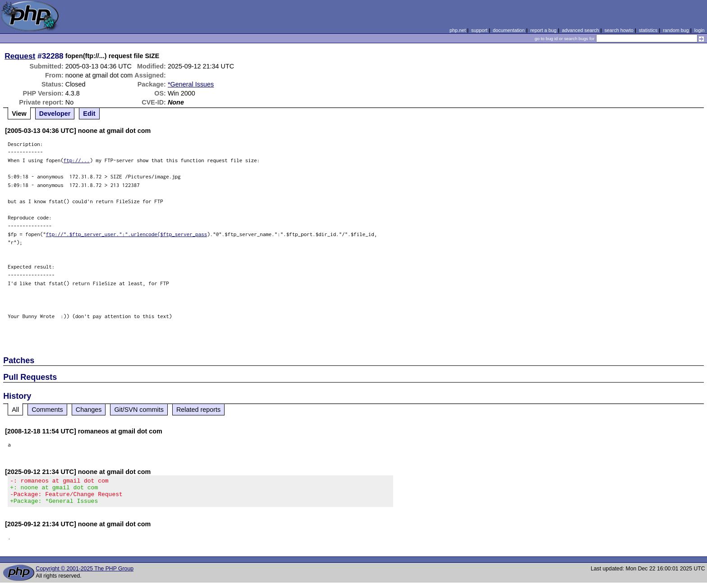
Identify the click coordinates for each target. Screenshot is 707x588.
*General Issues (191, 84)
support (479, 30)
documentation (509, 30)
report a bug (543, 30)
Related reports (198, 410)
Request (20, 56)
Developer (55, 114)
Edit (89, 114)
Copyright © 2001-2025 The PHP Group (85, 574)
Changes (89, 410)
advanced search (580, 30)
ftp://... (77, 160)
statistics (648, 30)
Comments (47, 410)
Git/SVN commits (139, 410)
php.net (458, 30)
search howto (619, 30)
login (700, 30)
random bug (676, 30)
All (15, 410)
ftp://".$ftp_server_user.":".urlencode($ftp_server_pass (127, 234)
